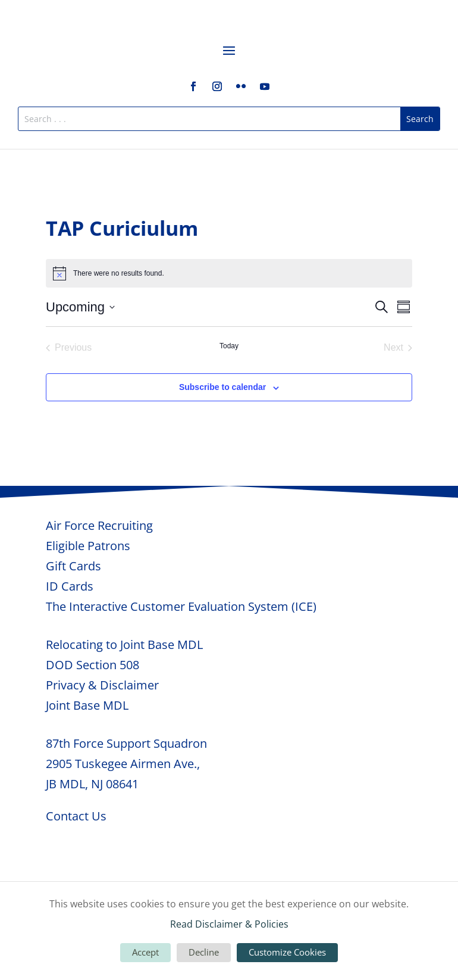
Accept (145, 952)
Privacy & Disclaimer (102, 685)
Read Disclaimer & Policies (229, 924)
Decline (204, 952)
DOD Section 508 (92, 665)
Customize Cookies (287, 952)
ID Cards (70, 586)
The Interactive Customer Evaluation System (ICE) (181, 606)
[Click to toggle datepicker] (80, 307)
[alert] (229, 273)
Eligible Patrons (88, 546)
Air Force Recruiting (99, 525)
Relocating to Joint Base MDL (124, 645)
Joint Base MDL (87, 705)
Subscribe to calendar (222, 387)
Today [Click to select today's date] (229, 346)
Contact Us (76, 816)
